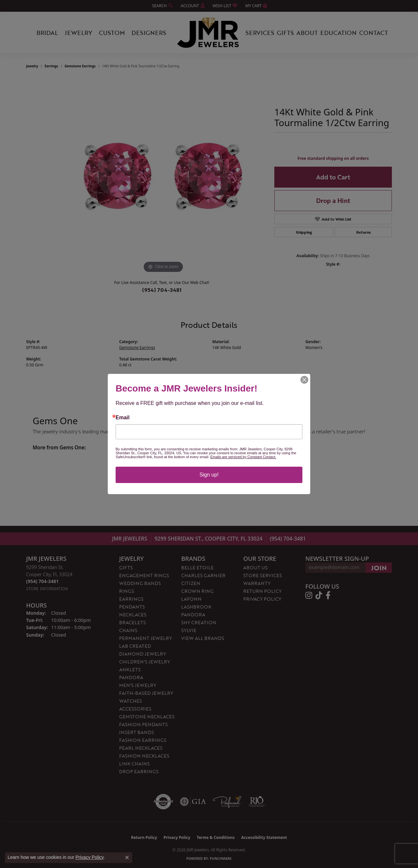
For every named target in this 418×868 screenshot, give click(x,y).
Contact (374, 33)
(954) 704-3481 (162, 290)
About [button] (307, 33)
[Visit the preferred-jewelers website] (227, 802)
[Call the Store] (42, 581)
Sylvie (189, 630)
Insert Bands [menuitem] (137, 732)
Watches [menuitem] (130, 701)
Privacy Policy (262, 599)
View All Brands (203, 638)
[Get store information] (47, 589)
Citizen (191, 583)
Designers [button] (149, 33)
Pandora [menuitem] (131, 677)
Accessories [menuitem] (135, 709)
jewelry (32, 66)
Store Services (263, 575)
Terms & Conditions (216, 837)
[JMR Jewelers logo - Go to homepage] (209, 33)
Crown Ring (197, 591)
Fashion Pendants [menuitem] (143, 724)
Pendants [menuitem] (132, 607)
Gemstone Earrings (80, 66)
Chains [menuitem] (128, 630)
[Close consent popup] (127, 858)
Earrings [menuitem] (131, 599)
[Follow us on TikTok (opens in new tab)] (319, 595)
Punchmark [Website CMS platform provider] (221, 859)
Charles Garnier (203, 575)
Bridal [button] (47, 33)
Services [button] (260, 33)
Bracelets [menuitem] (132, 622)
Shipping (304, 232)
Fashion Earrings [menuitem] (143, 740)
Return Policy (262, 591)
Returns (363, 232)
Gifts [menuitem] (126, 568)
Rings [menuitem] (127, 591)
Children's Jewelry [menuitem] (145, 662)
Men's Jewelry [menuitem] (138, 685)
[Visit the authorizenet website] (163, 802)
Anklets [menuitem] (130, 669)
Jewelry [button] (78, 33)
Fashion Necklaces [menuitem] (144, 756)
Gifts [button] (285, 33)
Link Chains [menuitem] (134, 764)
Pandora (193, 615)
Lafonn (191, 599)
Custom (112, 33)
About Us (255, 568)
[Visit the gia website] (193, 802)
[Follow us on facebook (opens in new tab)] (328, 595)
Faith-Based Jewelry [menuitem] (146, 693)
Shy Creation (199, 622)
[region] (163, 176)
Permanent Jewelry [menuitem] (145, 638)
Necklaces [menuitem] (133, 615)
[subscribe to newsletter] (379, 568)
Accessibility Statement (264, 837)
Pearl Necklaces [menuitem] (141, 748)
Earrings (51, 66)
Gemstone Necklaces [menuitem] (147, 717)
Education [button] (338, 33)
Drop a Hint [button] (333, 200)
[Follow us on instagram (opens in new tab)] (309, 595)
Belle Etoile (197, 568)
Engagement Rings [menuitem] (144, 575)
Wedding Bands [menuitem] (140, 583)
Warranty (257, 583)
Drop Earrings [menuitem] (139, 771)
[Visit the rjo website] (257, 802)
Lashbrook (196, 607)
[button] (162, 6)
